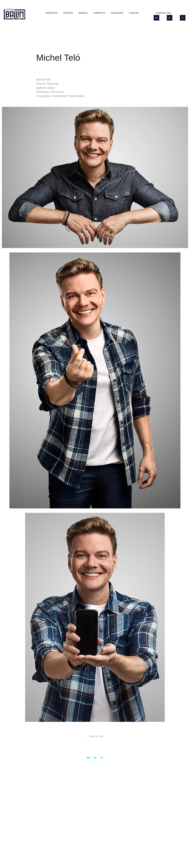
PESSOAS (68, 13)
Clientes (134, 13)
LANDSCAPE (117, 13)
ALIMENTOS (99, 13)
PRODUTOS (52, 13)
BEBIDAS (83, 13)
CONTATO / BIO (163, 13)
